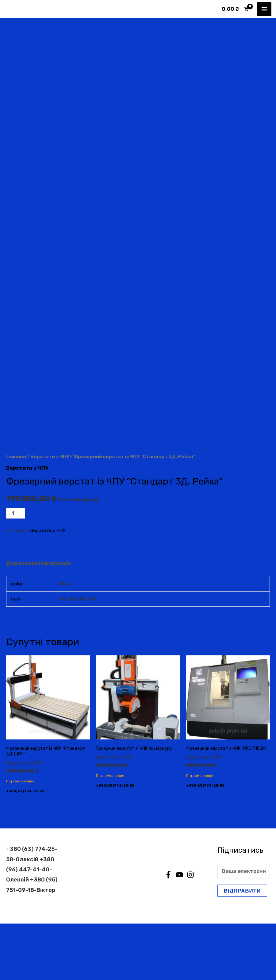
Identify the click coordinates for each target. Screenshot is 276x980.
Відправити (242, 947)
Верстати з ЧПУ (50, 513)
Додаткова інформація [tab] (39, 620)
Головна (16, 513)
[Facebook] (168, 932)
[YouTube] (179, 932)
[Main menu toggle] (264, 9)
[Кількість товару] (16, 570)
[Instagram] (190, 932)
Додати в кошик (96, 570)
